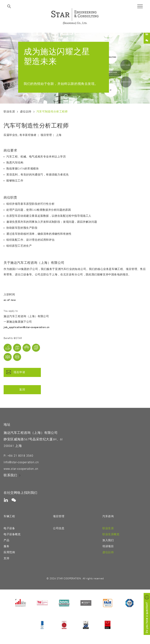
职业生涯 (9, 112)
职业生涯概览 (111, 534)
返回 (22, 390)
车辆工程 (9, 516)
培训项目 (108, 546)
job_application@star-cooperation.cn (27, 327)
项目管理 (59, 516)
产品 (6, 540)
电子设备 (9, 528)
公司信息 (59, 528)
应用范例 (9, 552)
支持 (6, 558)
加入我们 (108, 540)
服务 (6, 546)
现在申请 (16, 372)
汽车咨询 (108, 516)
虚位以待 (26, 112)
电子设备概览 (12, 534)
